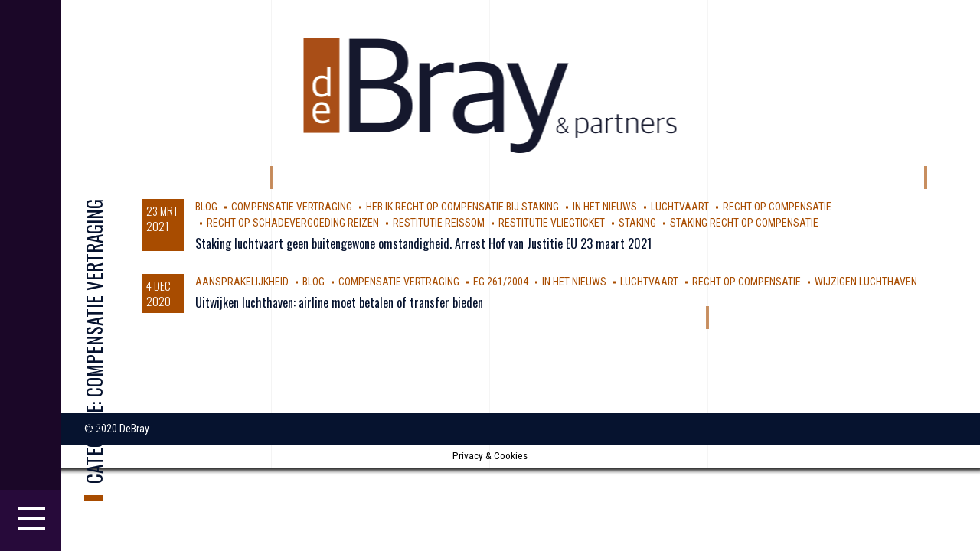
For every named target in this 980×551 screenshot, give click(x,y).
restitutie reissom (439, 223)
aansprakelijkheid (242, 282)
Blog (206, 207)
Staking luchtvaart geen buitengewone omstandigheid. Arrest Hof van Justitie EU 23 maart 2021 (423, 243)
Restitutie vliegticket (552, 223)
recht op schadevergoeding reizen (293, 223)
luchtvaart (680, 207)
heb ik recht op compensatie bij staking (462, 207)
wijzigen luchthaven (866, 282)
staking (637, 223)
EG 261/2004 (501, 282)
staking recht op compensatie (744, 223)
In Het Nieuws (605, 207)
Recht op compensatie (777, 207)
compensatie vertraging (292, 207)
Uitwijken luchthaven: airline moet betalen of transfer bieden (339, 302)
